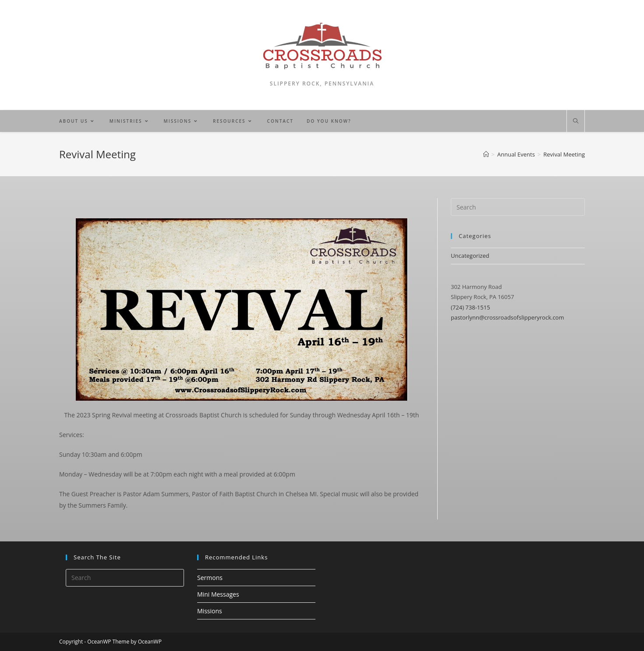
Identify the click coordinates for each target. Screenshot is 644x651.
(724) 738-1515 (471, 307)
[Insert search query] (518, 207)
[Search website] (576, 121)
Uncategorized (470, 256)
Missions (210, 611)
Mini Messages (218, 594)
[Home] (486, 154)
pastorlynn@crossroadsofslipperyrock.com (507, 317)
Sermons (210, 578)
